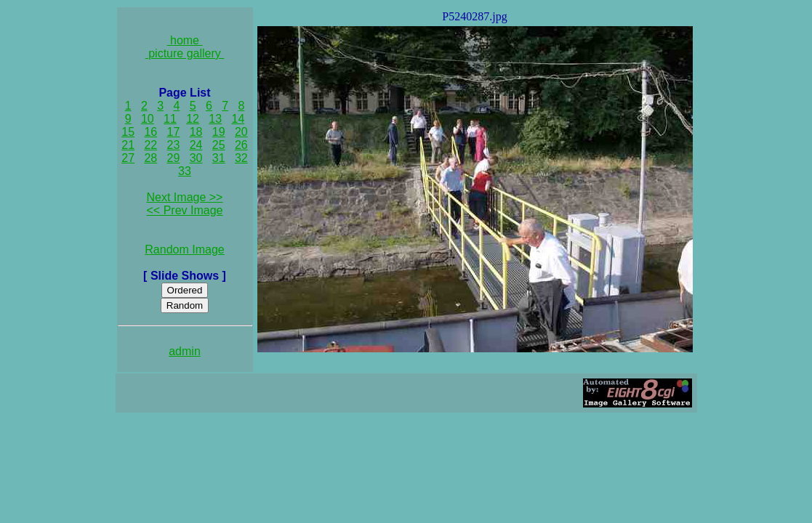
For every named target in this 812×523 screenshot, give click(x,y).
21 (128, 145)
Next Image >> (185, 197)
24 (196, 145)
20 (241, 132)
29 (174, 158)
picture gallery (185, 53)
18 (196, 132)
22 (150, 145)
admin (185, 351)
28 (150, 158)
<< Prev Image (185, 210)
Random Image (184, 250)
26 (241, 145)
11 (170, 119)
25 (219, 145)
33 (185, 171)
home (185, 40)
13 (215, 119)
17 (174, 132)
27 (128, 158)
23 (174, 145)
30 (196, 158)
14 (238, 119)
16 (150, 132)
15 (128, 132)
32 (241, 158)
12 (193, 119)
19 (219, 132)
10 (148, 119)
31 (219, 158)
